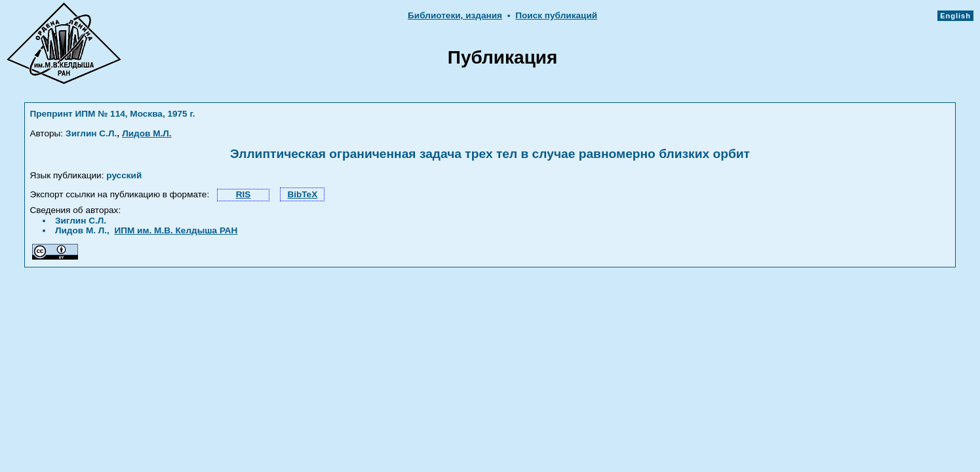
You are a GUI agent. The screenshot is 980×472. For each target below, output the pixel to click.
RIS (244, 194)
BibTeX (302, 194)
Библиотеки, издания (455, 15)
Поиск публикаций (556, 15)
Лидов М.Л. (147, 133)
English (955, 16)
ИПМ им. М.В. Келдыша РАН (176, 230)
